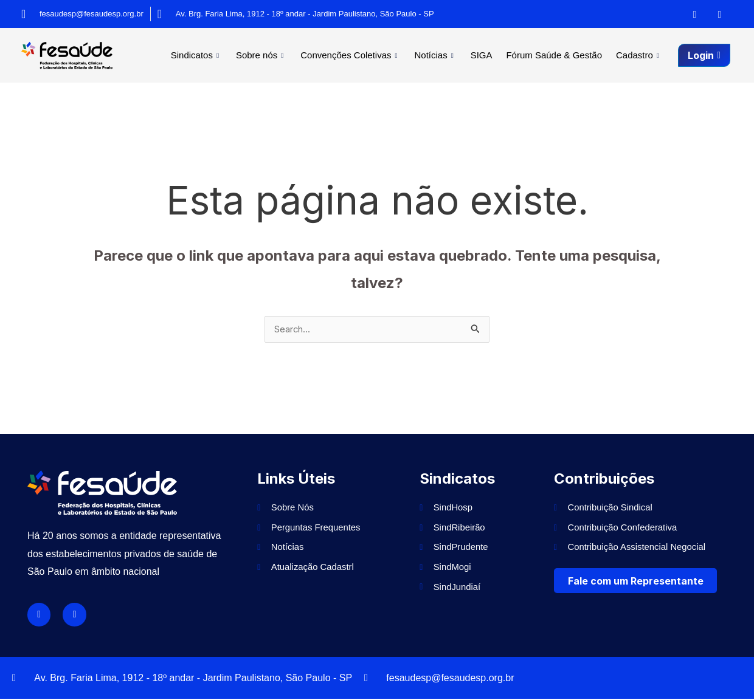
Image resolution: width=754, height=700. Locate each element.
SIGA (492, 55)
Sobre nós (284, 55)
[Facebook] (695, 14)
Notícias (450, 55)
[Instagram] (720, 14)
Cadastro (641, 55)
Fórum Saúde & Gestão (561, 55)
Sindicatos (224, 55)
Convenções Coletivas (369, 55)
